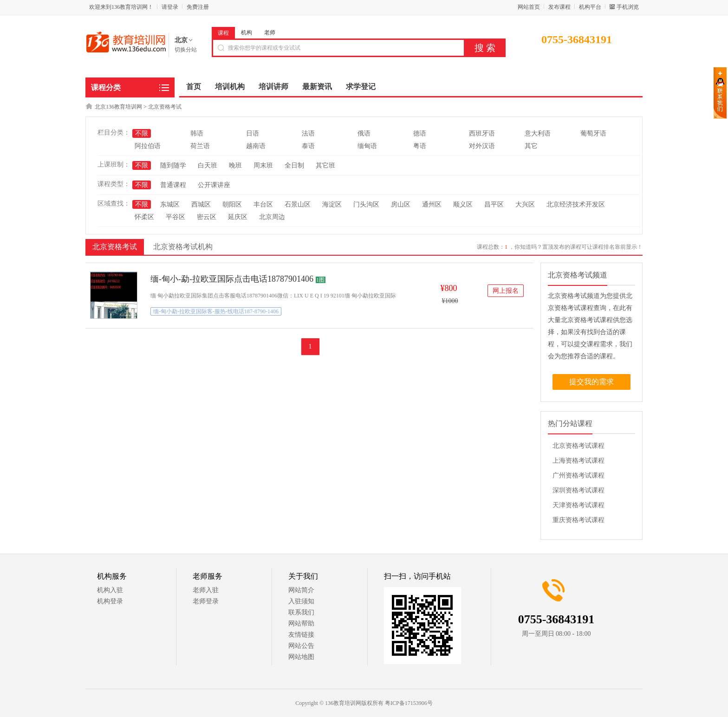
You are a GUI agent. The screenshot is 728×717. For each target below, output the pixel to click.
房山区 (401, 204)
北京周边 (272, 217)
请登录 (170, 7)
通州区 (432, 204)
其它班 (325, 165)
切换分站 (186, 50)
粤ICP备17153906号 (409, 703)
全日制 (294, 165)
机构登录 (110, 601)
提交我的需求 (591, 382)
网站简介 (301, 590)
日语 (253, 133)
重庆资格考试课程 (578, 520)
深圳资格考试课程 (578, 490)
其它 (531, 146)
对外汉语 (482, 146)
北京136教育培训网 (118, 107)
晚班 (235, 165)
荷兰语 (200, 146)
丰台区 (263, 204)
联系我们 (301, 612)
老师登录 (206, 601)
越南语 (256, 146)
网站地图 (301, 657)
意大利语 (538, 133)
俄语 (364, 133)
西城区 (201, 204)
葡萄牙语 (593, 133)
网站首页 (529, 7)
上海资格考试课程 (578, 461)
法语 (308, 133)
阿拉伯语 (148, 146)
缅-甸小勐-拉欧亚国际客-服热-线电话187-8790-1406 (216, 311)
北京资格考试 (165, 107)
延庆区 (238, 217)
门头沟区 (366, 204)
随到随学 (173, 165)
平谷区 (175, 217)
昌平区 (494, 204)
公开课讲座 (214, 185)
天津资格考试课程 (578, 505)
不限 (142, 133)
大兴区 (525, 204)
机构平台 (590, 7)
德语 (420, 133)
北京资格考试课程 (578, 446)
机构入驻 (110, 590)
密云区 (207, 217)
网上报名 (506, 291)
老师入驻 (206, 590)
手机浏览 (628, 7)
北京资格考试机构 (183, 247)
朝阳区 (232, 204)
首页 (194, 87)
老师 (270, 32)
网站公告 (301, 646)
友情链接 (301, 635)
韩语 (197, 133)
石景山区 (298, 204)
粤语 (420, 146)
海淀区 (332, 204)
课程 (223, 33)
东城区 (170, 204)
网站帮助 (301, 623)
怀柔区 (144, 217)
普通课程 (173, 185)
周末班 (263, 165)
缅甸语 (367, 146)
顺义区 (463, 204)
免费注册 (198, 7)
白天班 (208, 165)
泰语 (308, 146)
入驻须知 (301, 601)
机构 (247, 32)
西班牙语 (482, 133)
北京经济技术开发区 (576, 204)
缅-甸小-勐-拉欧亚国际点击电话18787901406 (232, 279)
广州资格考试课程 (578, 475)
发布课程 (559, 7)
